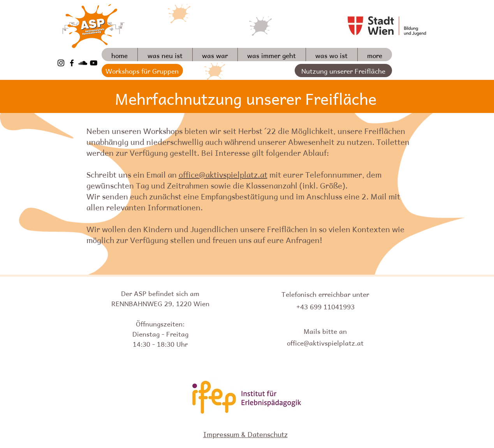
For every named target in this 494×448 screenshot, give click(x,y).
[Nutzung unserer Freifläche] (343, 71)
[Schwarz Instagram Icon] (61, 63)
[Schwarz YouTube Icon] (94, 63)
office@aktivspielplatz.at (223, 174)
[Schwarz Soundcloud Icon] (83, 63)
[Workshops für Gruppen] (142, 71)
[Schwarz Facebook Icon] (72, 63)
